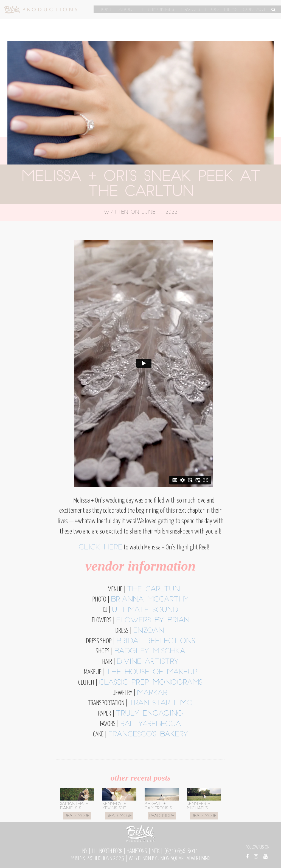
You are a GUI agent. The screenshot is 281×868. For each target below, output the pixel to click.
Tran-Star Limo (161, 703)
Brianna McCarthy (150, 600)
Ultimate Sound (145, 610)
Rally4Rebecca (151, 724)
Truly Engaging (149, 714)
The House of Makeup (152, 672)
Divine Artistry (148, 662)
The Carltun (153, 590)
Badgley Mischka (150, 652)
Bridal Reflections (156, 641)
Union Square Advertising (184, 859)
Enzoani (149, 631)
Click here (101, 548)
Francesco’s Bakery (148, 735)
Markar (152, 693)
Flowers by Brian (153, 621)
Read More (77, 816)
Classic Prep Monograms (151, 683)
